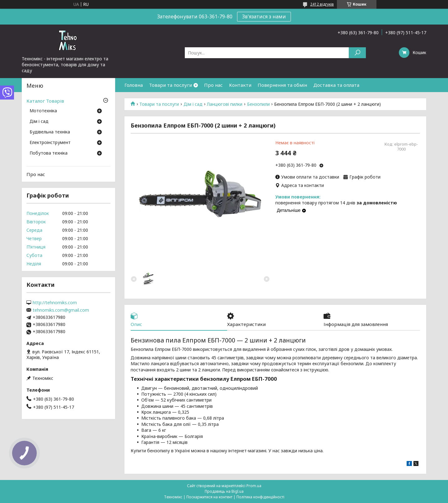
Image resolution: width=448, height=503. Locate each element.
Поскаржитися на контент (209, 497)
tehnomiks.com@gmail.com (61, 310)
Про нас (213, 85)
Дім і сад (193, 104)
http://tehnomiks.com (55, 303)
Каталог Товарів (45, 101)
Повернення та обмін (282, 85)
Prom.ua (254, 486)
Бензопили (258, 104)
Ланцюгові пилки (225, 104)
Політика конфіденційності (260, 497)
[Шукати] (357, 53)
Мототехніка (43, 111)
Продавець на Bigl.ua (224, 491)
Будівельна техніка (50, 132)
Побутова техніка (49, 153)
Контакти (240, 85)
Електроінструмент (50, 143)
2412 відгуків (322, 4)
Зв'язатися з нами (264, 16)
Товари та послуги (170, 85)
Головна (134, 85)
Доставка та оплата (336, 85)
